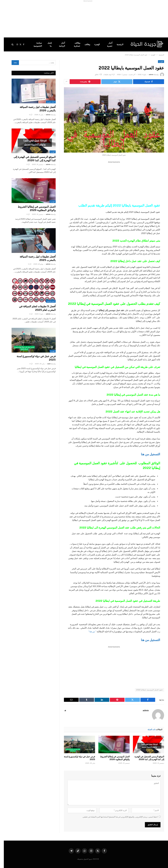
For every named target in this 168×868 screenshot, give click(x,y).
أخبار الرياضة (58, 44)
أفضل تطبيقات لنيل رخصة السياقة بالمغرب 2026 (34, 109)
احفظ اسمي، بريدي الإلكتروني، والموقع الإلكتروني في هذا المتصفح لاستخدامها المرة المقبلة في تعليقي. (116, 817)
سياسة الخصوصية (34, 44)
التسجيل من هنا (146, 454)
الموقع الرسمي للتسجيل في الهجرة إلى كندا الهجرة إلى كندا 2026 (146, 758)
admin (147, 75)
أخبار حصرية (106, 44)
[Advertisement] (92, 20)
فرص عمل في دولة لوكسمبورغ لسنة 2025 (76, 758)
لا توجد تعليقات (105, 75)
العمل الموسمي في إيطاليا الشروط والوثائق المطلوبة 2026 (111, 758)
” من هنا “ (88, 631)
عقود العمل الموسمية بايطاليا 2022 (146, 690)
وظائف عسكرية (73, 44)
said (45, 364)
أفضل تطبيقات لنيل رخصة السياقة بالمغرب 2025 (34, 258)
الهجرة (93, 44)
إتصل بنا (46, 44)
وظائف (83, 44)
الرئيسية (116, 44)
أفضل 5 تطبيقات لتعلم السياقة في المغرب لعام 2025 (34, 308)
